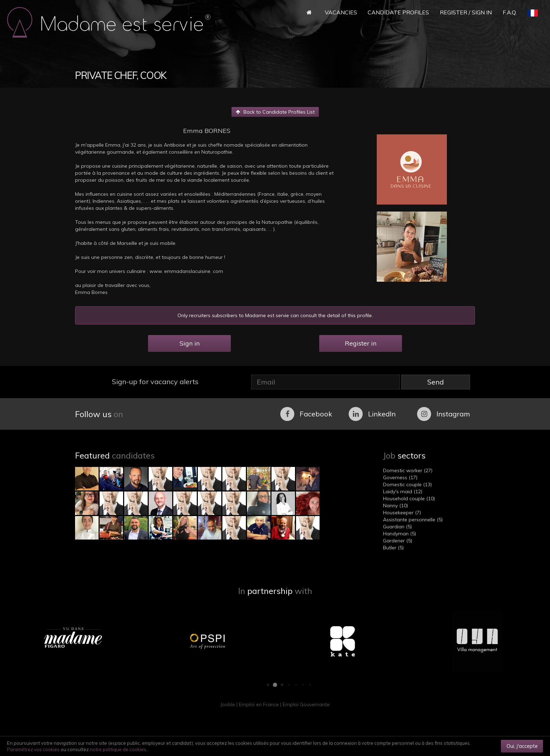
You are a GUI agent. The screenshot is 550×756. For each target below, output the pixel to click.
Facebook (306, 414)
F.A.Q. (510, 12)
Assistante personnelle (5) (413, 520)
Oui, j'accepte (522, 746)
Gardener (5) (398, 541)
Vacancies (341, 12)
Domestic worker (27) (408, 470)
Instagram (444, 414)
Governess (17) (400, 477)
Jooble (228, 704)
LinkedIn (372, 414)
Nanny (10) (395, 506)
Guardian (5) (397, 527)
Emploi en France (259, 704)
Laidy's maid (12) (403, 491)
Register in (361, 343)
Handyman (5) (400, 534)
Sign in (190, 343)
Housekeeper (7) (402, 513)
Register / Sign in (466, 12)
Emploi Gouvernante (306, 704)
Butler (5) (393, 548)
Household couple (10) (409, 499)
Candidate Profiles (398, 12)
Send (435, 382)
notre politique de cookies (118, 749)
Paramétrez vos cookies (33, 749)
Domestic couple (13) (407, 484)
